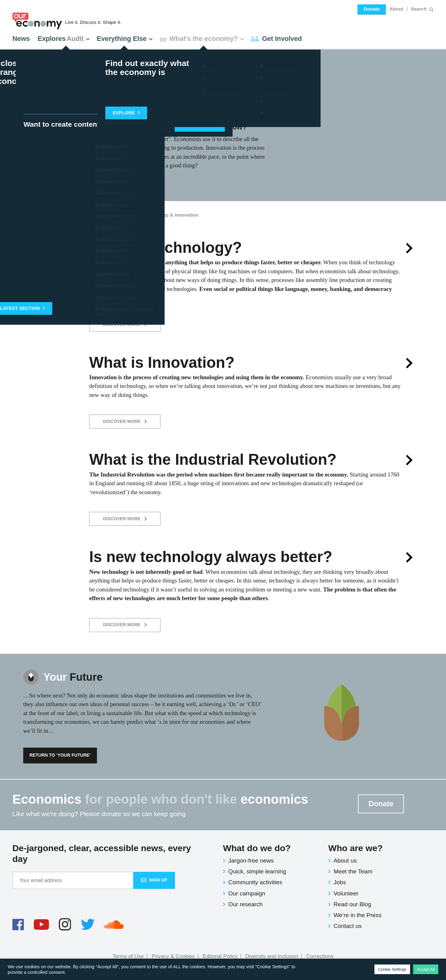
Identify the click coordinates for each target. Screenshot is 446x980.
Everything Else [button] (125, 39)
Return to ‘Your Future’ (60, 755)
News (21, 39)
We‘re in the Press (358, 915)
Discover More (125, 324)
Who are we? (356, 848)
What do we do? (257, 848)
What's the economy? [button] (202, 39)
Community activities (255, 882)
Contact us (348, 926)
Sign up (154, 880)
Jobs (340, 882)
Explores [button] (64, 39)
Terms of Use (128, 956)
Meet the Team (353, 871)
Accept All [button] (426, 969)
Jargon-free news (251, 861)
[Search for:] (420, 9)
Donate (372, 9)
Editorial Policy (220, 956)
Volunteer (346, 893)
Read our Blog (352, 904)
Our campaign (247, 893)
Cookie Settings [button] (392, 969)
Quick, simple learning (257, 871)
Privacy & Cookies (173, 956)
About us (345, 861)
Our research (245, 904)
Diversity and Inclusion (272, 956)
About (396, 9)
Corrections (320, 956)
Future (62, 77)
